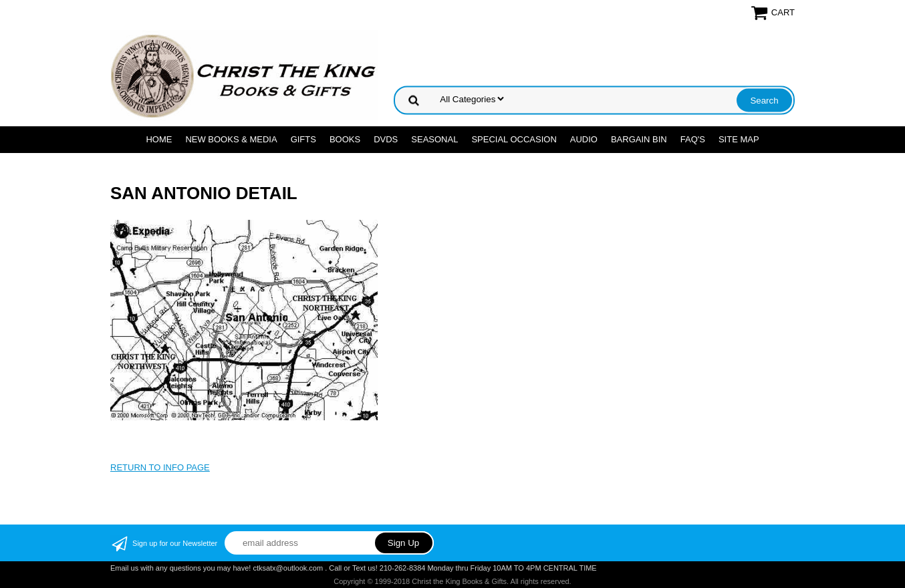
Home (159, 139)
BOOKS (345, 139)
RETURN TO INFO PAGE (160, 467)
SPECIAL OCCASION (514, 139)
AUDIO (584, 139)
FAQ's (693, 139)
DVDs (386, 139)
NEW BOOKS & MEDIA (231, 139)
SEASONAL (434, 139)
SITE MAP (739, 139)
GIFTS (303, 139)
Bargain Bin (639, 139)
